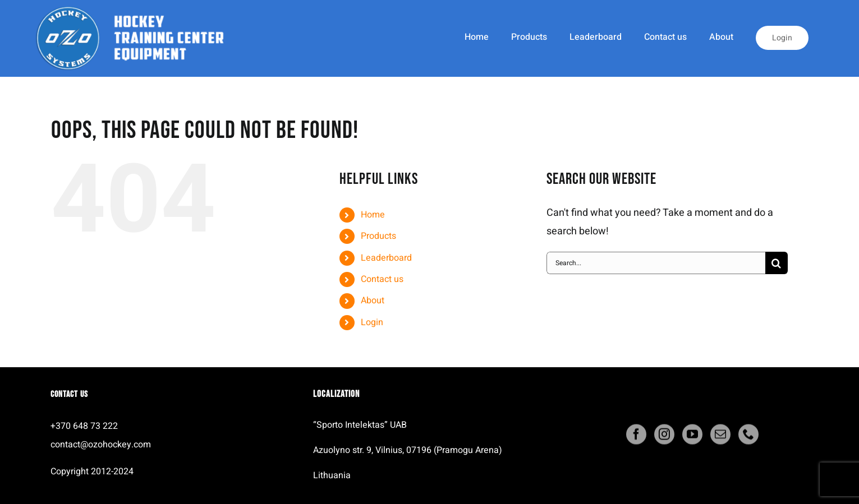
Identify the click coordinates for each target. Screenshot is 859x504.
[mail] (720, 437)
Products (378, 236)
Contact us (382, 279)
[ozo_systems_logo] (134, 10)
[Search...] (656, 263)
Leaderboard (386, 258)
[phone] (748, 437)
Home (373, 215)
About (373, 300)
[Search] (777, 263)
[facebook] (636, 437)
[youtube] (692, 437)
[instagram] (664, 437)
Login (372, 322)
